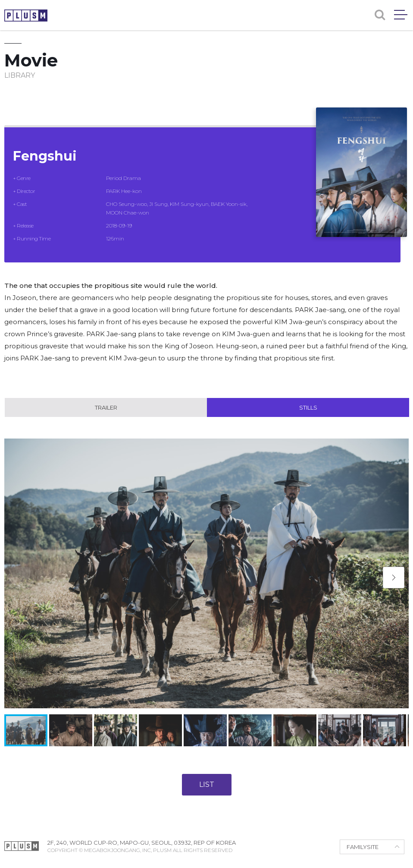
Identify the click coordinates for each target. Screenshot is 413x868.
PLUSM (26, 16)
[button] (394, 578)
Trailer (106, 407)
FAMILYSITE (363, 847)
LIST (207, 784)
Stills (308, 407)
